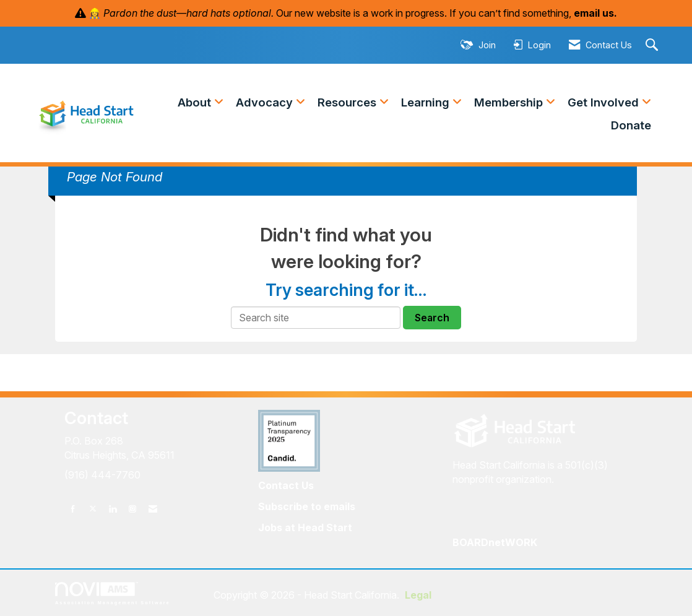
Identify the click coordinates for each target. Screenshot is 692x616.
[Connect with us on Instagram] (132, 509)
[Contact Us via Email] (153, 509)
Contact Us (286, 485)
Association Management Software (113, 593)
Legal (418, 595)
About (196, 102)
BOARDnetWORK (495, 542)
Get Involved (605, 102)
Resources (348, 102)
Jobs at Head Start (305, 527)
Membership (510, 102)
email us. (595, 13)
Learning (427, 102)
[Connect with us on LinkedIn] (113, 509)
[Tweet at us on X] (93, 509)
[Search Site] (653, 46)
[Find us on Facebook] (73, 509)
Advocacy (266, 102)
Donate (631, 125)
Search (432, 318)
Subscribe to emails (307, 506)
